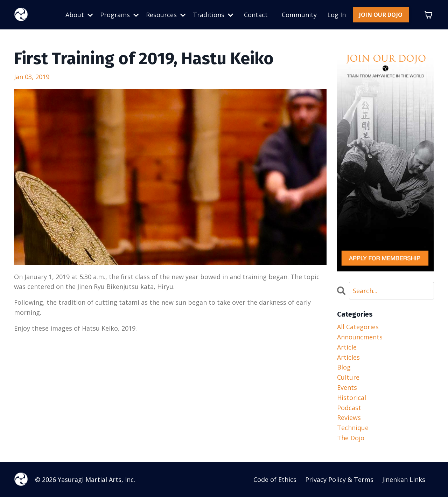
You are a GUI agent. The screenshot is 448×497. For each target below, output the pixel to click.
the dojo (351, 438)
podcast (349, 408)
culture (348, 378)
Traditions (213, 15)
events (347, 387)
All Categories (358, 327)
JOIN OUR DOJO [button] (381, 15)
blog (344, 367)
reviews (349, 418)
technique (353, 428)
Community (299, 15)
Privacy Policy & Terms (339, 479)
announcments (360, 337)
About (79, 15)
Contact (256, 15)
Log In (337, 15)
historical (352, 398)
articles (348, 357)
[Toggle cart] (428, 15)
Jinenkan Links (404, 479)
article (347, 347)
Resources (166, 15)
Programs (120, 15)
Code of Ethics (275, 479)
